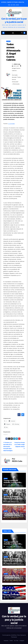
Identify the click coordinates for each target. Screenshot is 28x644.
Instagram (22, 641)
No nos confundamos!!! (14, 595)
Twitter (11, 641)
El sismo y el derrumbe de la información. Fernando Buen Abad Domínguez (8, 447)
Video (5, 593)
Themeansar (14, 637)
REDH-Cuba (17, 64)
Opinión (8, 41)
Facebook (6, 641)
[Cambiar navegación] (13, 33)
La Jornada (11, 124)
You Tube (16, 641)
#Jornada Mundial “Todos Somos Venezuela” (16, 78)
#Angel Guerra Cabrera (16, 69)
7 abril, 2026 (9, 546)
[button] (22, 33)
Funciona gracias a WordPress (10, 635)
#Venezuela (16, 84)
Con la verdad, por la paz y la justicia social (14, 620)
